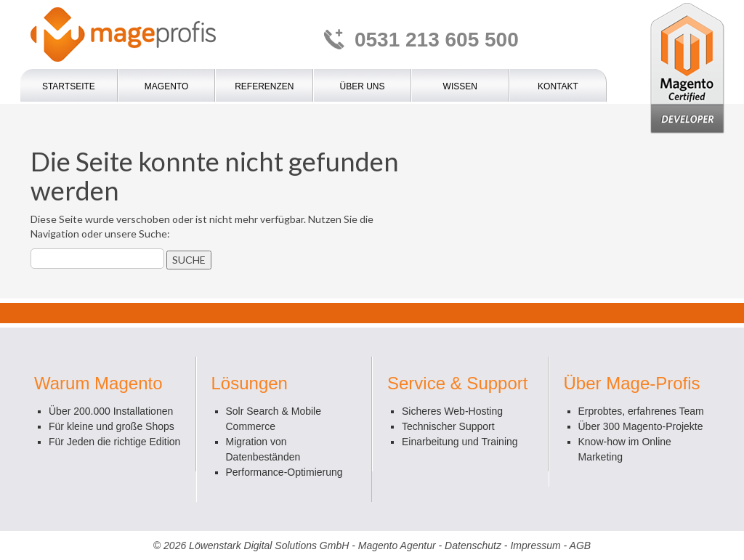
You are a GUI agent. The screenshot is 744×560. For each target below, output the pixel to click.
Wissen (460, 86)
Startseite (69, 86)
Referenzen (264, 86)
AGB (581, 545)
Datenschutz (473, 545)
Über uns (363, 86)
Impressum (535, 545)
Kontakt (558, 86)
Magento (166, 86)
